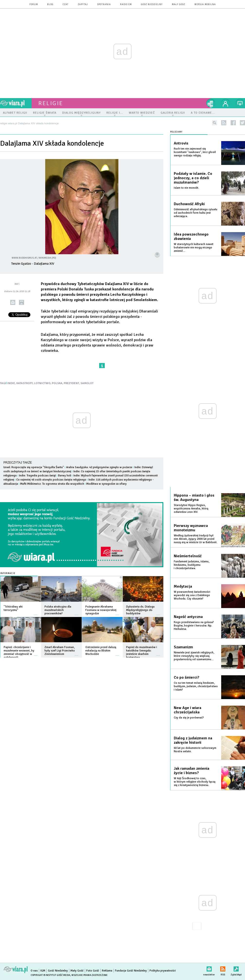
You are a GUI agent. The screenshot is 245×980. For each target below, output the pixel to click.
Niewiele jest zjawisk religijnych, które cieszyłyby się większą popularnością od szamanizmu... (194, 656)
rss (224, 123)
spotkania (104, 4)
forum (34, 4)
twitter (242, 123)
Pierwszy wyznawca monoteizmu (191, 528)
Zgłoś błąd (236, 968)
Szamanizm (183, 647)
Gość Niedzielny (152, 4)
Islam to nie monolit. (186, 188)
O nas (34, 971)
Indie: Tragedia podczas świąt (38, 476)
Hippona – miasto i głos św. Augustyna (194, 498)
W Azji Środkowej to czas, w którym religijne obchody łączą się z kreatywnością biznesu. (195, 782)
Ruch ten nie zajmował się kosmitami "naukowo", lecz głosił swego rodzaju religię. (195, 152)
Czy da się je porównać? (189, 718)
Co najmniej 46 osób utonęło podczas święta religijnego (51, 480)
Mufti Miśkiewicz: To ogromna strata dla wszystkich (52, 484)
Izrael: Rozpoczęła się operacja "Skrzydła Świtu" (34, 467)
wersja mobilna (205, 4)
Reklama (107, 971)
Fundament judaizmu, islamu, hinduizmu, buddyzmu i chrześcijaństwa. (192, 565)
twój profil (226, 103)
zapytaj (83, 4)
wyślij (13, 302)
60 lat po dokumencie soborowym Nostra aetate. (195, 750)
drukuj (22, 302)
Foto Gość (93, 971)
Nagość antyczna (188, 617)
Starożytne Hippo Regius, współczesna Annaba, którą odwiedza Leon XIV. (191, 509)
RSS (223, 968)
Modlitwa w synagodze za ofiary (106, 484)
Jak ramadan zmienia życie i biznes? (192, 771)
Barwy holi (65, 476)
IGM (43, 971)
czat (66, 4)
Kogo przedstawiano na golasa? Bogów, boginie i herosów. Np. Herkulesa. (194, 626)
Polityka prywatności (163, 971)
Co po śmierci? (187, 677)
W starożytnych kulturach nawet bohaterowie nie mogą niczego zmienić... (194, 248)
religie (51, 103)
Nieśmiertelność (188, 556)
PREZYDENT (71, 383)
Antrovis (181, 143)
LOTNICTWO (42, 383)
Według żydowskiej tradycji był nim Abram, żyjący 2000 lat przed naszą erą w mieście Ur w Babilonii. (196, 539)
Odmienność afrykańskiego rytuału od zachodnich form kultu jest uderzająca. (196, 213)
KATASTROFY (25, 383)
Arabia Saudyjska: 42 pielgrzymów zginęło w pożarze (99, 467)
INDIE (11, 383)
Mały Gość (179, 4)
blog (50, 4)
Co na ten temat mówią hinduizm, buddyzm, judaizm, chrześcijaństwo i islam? (196, 686)
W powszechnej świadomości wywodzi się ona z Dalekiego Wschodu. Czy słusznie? (192, 595)
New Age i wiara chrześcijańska (188, 710)
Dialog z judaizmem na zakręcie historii (193, 740)
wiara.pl (16, 103)
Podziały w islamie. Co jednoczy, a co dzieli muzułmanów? (193, 178)
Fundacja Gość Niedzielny (131, 971)
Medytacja (183, 586)
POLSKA (57, 383)
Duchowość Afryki (189, 204)
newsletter (209, 968)
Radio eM (126, 4)
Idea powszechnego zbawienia (191, 237)
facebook (233, 123)
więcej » (36, 612)
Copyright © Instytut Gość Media (50, 975)
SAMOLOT (87, 383)
